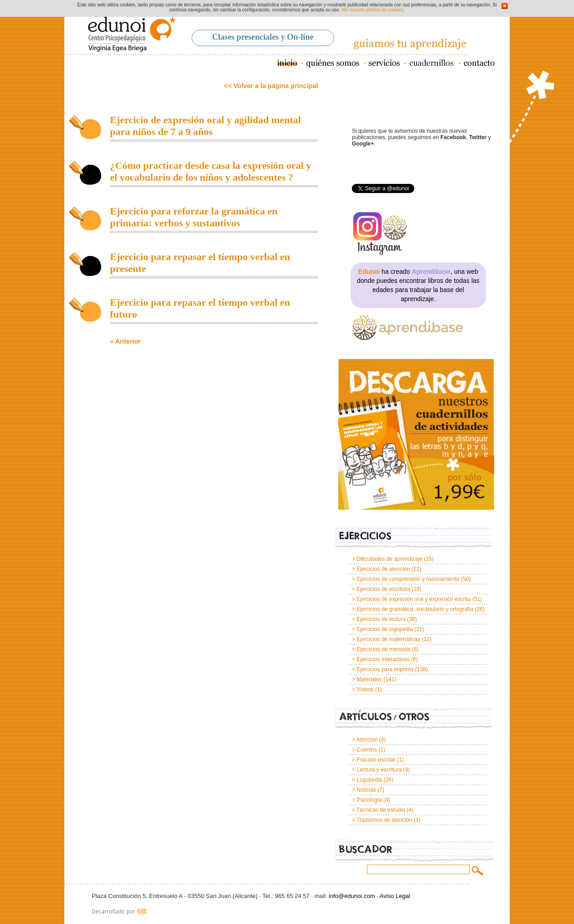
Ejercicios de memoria (383, 649)
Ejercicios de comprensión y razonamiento (408, 579)
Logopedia (369, 780)
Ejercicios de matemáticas (388, 639)
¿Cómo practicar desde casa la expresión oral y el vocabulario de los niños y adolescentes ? (211, 171)
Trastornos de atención (384, 820)
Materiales (369, 679)
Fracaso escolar (376, 760)
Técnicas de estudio (381, 810)
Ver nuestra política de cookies (372, 10)
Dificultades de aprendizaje (389, 559)
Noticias (366, 790)
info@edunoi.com (352, 896)
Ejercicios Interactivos (383, 659)
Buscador (414, 851)
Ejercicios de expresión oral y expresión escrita (413, 599)
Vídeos (365, 689)
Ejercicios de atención (383, 569)
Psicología (369, 800)
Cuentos (367, 750)
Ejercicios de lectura (381, 619)
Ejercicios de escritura (383, 589)
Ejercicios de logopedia (384, 629)
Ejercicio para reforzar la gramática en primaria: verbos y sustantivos (194, 217)
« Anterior (125, 341)
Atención (367, 740)
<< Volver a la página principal (271, 86)
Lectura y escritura (379, 770)
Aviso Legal (395, 896)
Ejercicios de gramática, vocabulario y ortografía (415, 609)
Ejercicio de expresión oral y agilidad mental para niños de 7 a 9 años (205, 126)
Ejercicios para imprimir (385, 669)
